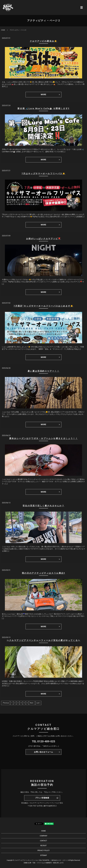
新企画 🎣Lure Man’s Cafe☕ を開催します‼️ (43, 108)
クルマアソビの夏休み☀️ (43, 41)
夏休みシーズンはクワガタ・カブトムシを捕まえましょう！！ (44, 438)
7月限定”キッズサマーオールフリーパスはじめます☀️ (43, 306)
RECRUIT (43, 846)
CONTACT (44, 841)
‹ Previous (6, 703)
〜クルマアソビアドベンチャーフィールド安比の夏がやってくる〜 (43, 640)
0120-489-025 (46, 741)
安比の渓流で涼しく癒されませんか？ (43, 506)
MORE (43, 95)
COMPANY (43, 836)
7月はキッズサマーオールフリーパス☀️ (43, 174)
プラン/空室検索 (42, 798)
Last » (38, 703)
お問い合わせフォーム (43, 752)
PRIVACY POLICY (43, 850)
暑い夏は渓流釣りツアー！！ (44, 371)
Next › (32, 703)
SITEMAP (44, 855)
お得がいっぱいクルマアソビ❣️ (43, 239)
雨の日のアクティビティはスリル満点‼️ (44, 573)
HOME (3, 30)
